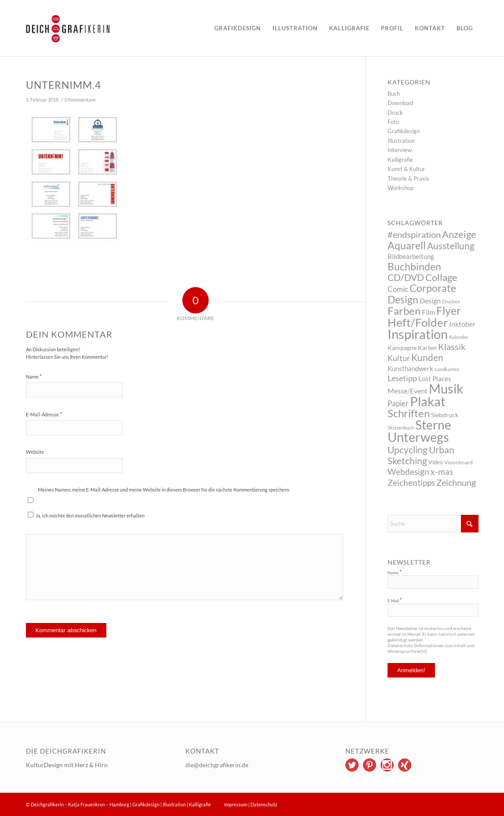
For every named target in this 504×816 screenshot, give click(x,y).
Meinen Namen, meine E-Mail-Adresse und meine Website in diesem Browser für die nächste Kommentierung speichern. (164, 490)
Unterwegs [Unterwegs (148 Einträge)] (418, 437)
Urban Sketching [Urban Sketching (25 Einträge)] (421, 455)
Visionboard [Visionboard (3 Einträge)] (459, 462)
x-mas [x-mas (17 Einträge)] (442, 472)
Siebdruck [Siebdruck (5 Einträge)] (445, 415)
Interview (400, 150)
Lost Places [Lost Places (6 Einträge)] (435, 379)
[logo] (94, 28)
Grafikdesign (404, 131)
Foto (393, 122)
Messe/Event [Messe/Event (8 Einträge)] (408, 391)
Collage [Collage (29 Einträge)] (441, 277)
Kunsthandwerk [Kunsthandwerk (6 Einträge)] (410, 368)
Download (400, 103)
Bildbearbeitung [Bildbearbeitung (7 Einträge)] (411, 256)
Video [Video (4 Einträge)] (436, 462)
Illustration (401, 141)
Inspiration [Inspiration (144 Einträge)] (418, 334)
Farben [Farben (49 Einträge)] (404, 311)
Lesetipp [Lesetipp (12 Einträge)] (402, 378)
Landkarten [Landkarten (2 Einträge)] (447, 369)
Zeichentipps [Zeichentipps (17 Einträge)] (411, 483)
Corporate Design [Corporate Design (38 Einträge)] (422, 293)
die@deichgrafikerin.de (217, 765)
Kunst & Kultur (406, 169)
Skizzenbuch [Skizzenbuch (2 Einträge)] (401, 428)
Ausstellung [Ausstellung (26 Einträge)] (451, 246)
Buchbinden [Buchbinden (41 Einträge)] (414, 266)
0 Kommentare (80, 100)
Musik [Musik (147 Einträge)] (446, 388)
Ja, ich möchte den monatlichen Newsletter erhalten (86, 515)
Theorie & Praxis (408, 178)
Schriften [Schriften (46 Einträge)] (409, 413)
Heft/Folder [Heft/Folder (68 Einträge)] (418, 322)
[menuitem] (238, 28)
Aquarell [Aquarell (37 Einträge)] (407, 246)
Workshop (401, 188)
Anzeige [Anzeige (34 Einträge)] (459, 234)
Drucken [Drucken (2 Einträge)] (451, 301)
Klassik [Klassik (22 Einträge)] (452, 346)
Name (34, 376)
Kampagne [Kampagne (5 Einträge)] (402, 348)
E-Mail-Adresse (44, 414)
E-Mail (395, 601)
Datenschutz (264, 804)
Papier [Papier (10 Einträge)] (398, 403)
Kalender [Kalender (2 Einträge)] (459, 337)
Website (35, 452)
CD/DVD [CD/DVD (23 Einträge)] (406, 277)
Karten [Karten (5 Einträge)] (427, 348)
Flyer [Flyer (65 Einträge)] (449, 310)
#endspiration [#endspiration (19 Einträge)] (414, 235)
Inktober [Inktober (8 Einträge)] (462, 324)
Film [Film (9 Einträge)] (428, 312)
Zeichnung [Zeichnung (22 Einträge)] (456, 482)
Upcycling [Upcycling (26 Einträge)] (408, 450)
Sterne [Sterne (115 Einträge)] (433, 425)
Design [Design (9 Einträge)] (430, 301)
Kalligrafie (400, 160)
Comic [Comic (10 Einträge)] (398, 289)
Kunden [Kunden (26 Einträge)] (427, 357)
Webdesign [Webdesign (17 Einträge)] (408, 472)
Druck (395, 113)
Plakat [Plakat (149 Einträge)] (428, 401)
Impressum (236, 804)
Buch (394, 94)
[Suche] (433, 524)
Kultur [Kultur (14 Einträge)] (399, 358)
